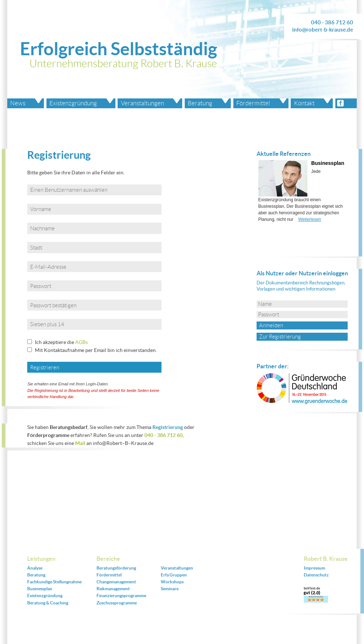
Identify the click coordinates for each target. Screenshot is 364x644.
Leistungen (41, 559)
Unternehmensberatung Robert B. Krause (123, 64)
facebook (346, 103)
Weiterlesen (310, 219)
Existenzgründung (73, 103)
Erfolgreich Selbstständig (118, 49)
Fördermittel (253, 103)
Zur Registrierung (280, 337)
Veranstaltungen (142, 103)
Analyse (35, 568)
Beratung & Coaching (48, 603)
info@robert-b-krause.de (323, 30)
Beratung (200, 103)
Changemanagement (116, 582)
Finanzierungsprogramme (121, 596)
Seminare (170, 589)
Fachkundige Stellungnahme (54, 582)
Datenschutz (316, 575)
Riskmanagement (113, 589)
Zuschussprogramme (117, 603)
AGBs (81, 342)
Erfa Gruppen (174, 575)
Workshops (172, 582)
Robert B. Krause (326, 559)
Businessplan (328, 163)
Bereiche (108, 559)
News (18, 103)
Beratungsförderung (116, 568)
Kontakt (304, 103)
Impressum (314, 568)
